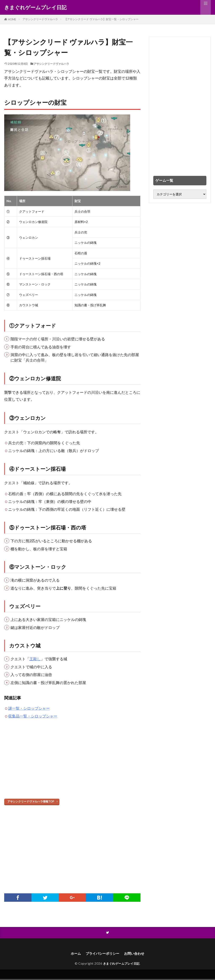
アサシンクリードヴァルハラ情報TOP (31, 801)
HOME (12, 19)
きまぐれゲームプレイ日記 (35, 7)
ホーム (72, 954)
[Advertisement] (72, 765)
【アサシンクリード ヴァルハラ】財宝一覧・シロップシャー (101, 19)
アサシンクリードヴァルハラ (40, 19)
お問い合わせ (137, 954)
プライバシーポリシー (102, 954)
